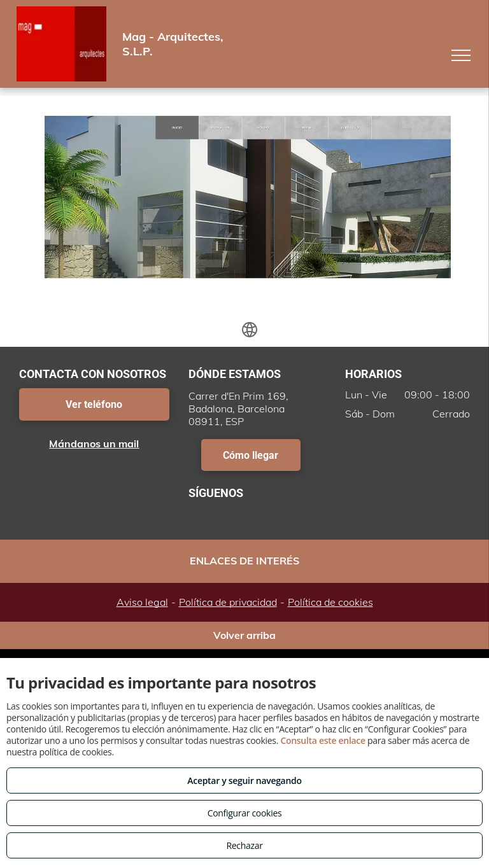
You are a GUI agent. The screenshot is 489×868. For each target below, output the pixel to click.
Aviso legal (142, 602)
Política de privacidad (228, 602)
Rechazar (244, 845)
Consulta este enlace (322, 740)
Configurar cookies (245, 813)
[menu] (461, 55)
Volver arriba (244, 635)
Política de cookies (330, 602)
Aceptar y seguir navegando (244, 780)
